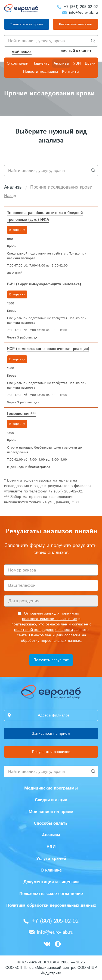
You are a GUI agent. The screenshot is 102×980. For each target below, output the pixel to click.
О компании (18, 63)
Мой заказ (22, 52)
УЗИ (77, 63)
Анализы (61, 63)
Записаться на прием (27, 24)
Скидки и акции (51, 800)
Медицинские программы (51, 788)
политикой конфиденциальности (44, 630)
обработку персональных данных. (51, 641)
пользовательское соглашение (50, 619)
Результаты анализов (75, 24)
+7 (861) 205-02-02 (81, 7)
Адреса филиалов (54, 715)
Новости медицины (41, 72)
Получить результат (51, 660)
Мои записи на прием (51, 812)
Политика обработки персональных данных (51, 905)
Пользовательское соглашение (51, 894)
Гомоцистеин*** (22, 414)
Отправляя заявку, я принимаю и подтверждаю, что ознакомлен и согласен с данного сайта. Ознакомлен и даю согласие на (51, 627)
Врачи (90, 63)
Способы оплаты (51, 823)
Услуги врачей (51, 859)
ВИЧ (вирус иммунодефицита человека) (44, 284)
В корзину (17, 230)
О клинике (51, 870)
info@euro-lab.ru (84, 13)
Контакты (71, 72)
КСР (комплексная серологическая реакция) (48, 349)
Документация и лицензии (51, 882)
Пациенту (41, 63)
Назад (10, 196)
